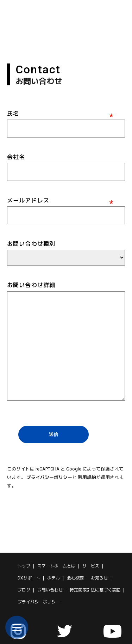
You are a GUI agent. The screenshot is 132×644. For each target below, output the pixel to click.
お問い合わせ (50, 590)
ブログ (24, 590)
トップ (24, 566)
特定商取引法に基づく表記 (95, 590)
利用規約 (87, 477)
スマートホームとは (56, 566)
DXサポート (29, 578)
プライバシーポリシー (49, 477)
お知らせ (99, 578)
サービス (91, 566)
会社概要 (75, 578)
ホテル (54, 578)
